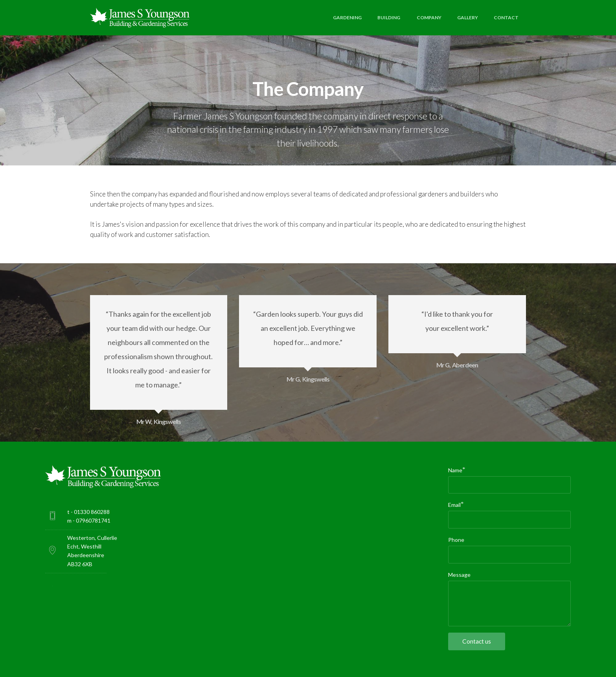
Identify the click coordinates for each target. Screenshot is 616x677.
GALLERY (468, 17)
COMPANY (429, 17)
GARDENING (347, 17)
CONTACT (506, 17)
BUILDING (389, 17)
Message (459, 575)
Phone (456, 540)
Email (454, 504)
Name (455, 470)
